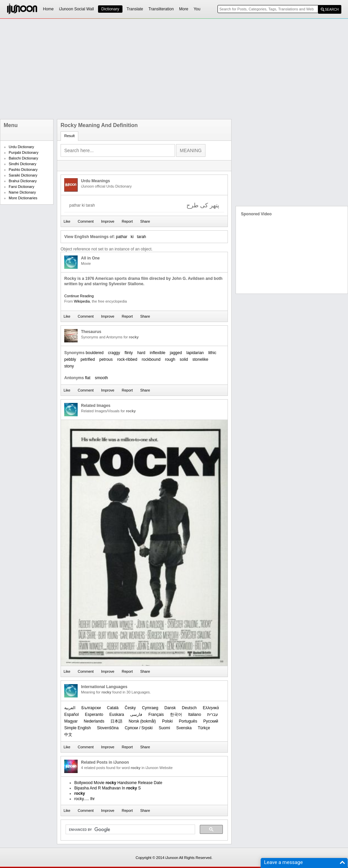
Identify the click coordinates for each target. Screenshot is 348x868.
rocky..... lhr (84, 799)
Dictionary (110, 9)
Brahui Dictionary (23, 181)
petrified (88, 359)
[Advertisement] (173, 69)
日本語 (116, 721)
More (184, 9)
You (197, 9)
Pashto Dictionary (23, 170)
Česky (130, 708)
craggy (114, 353)
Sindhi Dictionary (23, 164)
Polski (167, 721)
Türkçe (204, 728)
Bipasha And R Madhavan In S (108, 788)
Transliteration (161, 9)
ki (132, 237)
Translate (135, 9)
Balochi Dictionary (23, 158)
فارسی (136, 715)
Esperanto (94, 715)
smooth (101, 378)
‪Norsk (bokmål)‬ (142, 721)
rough (170, 359)
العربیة (70, 708)
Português (188, 721)
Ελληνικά (211, 708)
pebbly (70, 359)
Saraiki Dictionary (23, 175)
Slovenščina (108, 728)
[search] (130, 830)
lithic (212, 353)
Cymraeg (150, 708)
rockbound (151, 359)
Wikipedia (82, 301)
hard (141, 353)
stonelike (200, 359)
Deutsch (189, 708)
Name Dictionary (22, 192)
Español (71, 715)
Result (69, 136)
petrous (106, 359)
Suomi (164, 728)
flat (88, 378)
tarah (141, 237)
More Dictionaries (23, 198)
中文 (68, 735)
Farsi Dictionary (21, 187)
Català (113, 708)
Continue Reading (79, 296)
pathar (121, 237)
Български (91, 708)
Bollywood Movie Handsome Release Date (118, 783)
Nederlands (94, 721)
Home (49, 9)
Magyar (71, 721)
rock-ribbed (127, 359)
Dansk (170, 708)
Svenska (184, 728)
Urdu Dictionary (21, 147)
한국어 (176, 715)
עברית (213, 715)
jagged (176, 353)
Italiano (195, 715)
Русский (211, 721)
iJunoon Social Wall (77, 9)
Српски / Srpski (139, 728)
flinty (129, 353)
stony (69, 366)
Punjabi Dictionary (24, 152)
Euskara (117, 715)
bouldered (95, 353)
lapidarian (195, 353)
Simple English (77, 728)
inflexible (158, 353)
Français (156, 715)
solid (184, 359)
